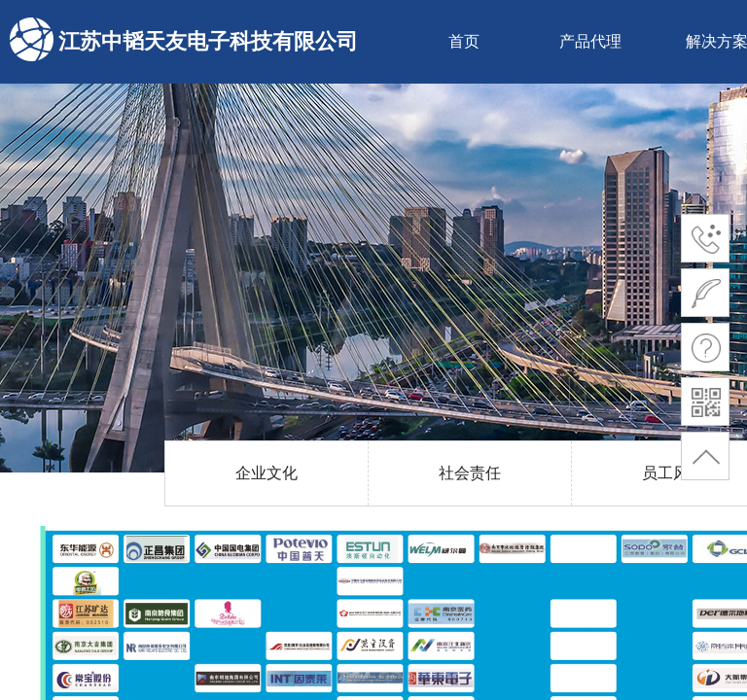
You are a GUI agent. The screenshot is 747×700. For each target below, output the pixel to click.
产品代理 (590, 41)
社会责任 (470, 473)
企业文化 (267, 473)
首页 (464, 41)
